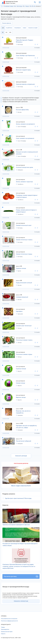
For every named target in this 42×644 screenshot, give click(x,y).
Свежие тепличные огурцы (24, 254)
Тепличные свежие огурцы (24, 354)
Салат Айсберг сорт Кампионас (25, 56)
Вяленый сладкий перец (23, 70)
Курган (18, 271)
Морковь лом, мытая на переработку (23, 412)
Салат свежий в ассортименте (25, 138)
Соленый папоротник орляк (24, 167)
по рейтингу (9, 28)
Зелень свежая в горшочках (24, 182)
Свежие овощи (20, 383)
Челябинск (20, 184)
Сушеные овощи (21, 268)
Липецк (19, 328)
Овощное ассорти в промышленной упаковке (27, 153)
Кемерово (19, 415)
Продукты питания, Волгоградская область (31, 6)
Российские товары (9, 6)
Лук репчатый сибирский (24, 441)
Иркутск (19, 371)
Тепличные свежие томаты (24, 340)
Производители (5, 629)
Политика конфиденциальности (9, 621)
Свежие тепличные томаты (24, 240)
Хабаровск (19, 170)
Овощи (27, 6)
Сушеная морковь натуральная (25, 84)
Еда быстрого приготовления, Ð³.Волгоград (18, 498)
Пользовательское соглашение (9, 619)
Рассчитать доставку (21, 576)
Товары (3, 627)
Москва (19, 112)
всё (3, 28)
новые (24, 28)
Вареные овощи (21, 397)
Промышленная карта (7, 632)
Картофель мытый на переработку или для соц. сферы (26, 427)
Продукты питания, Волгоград (33, 6)
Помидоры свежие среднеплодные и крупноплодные (27, 196)
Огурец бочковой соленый (24, 283)
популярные (17, 28)
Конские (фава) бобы (22, 110)
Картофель (19, 311)
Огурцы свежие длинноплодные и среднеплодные (26, 211)
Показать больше (21, 456)
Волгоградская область (16, 6)
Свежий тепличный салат (24, 225)
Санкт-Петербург (21, 127)
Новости (3, 634)
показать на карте (33, 28)
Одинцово (19, 314)
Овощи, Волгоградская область (35, 6)
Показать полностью (21, 601)
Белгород (19, 228)
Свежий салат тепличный (24, 326)
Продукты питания (24, 6)
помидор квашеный (22, 297)
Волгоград (19, 6)
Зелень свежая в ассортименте (25, 124)
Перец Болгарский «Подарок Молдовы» (25, 41)
